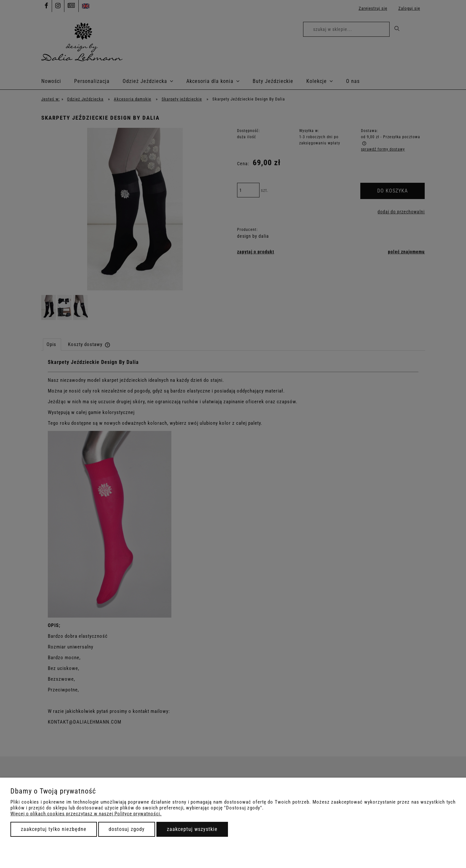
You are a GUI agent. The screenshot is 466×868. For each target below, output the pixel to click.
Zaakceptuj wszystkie (192, 829)
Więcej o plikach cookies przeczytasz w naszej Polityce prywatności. (86, 814)
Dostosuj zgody (127, 829)
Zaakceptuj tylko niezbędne (54, 829)
